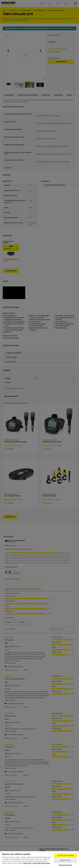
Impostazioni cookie (65, 865)
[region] (39, 860)
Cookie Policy (27, 863)
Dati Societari (46, 863)
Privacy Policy (37, 863)
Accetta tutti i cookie (65, 855)
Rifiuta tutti (66, 860)
